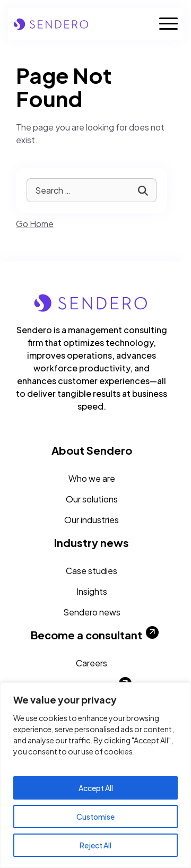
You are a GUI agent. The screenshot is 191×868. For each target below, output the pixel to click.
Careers (92, 663)
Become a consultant (86, 635)
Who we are (92, 478)
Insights (92, 591)
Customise (95, 817)
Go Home (35, 224)
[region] (95, 775)
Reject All (95, 845)
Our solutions (92, 499)
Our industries (92, 520)
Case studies (92, 571)
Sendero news (92, 612)
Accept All (96, 788)
